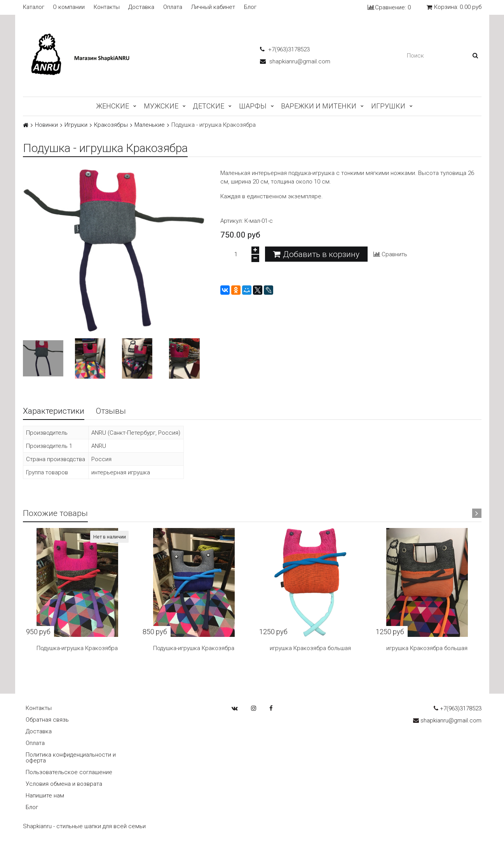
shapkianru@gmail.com (295, 61)
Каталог (34, 7)
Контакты (107, 7)
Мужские (161, 106)
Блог (250, 7)
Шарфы (253, 106)
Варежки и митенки (319, 106)
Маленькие (150, 125)
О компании (69, 7)
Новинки (46, 125)
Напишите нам (45, 796)
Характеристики (54, 411)
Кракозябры (111, 125)
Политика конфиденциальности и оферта (71, 758)
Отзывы (111, 411)
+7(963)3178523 (285, 49)
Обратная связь (47, 720)
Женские (112, 106)
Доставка (141, 7)
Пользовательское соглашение (69, 772)
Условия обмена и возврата (64, 784)
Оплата (173, 7)
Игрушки (388, 106)
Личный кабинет (213, 7)
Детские (208, 106)
